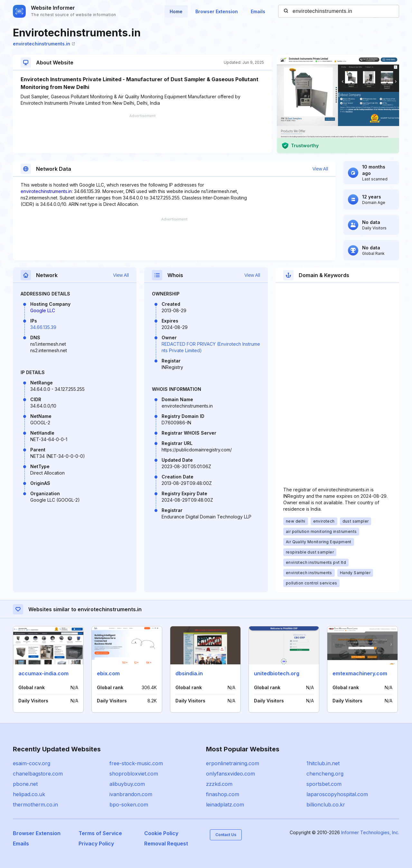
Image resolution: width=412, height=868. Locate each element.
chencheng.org (325, 774)
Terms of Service (100, 833)
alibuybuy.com (127, 784)
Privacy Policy (96, 844)
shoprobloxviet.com (134, 774)
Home (176, 11)
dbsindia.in (189, 673)
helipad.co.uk (29, 794)
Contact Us (226, 835)
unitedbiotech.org (277, 673)
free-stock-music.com (136, 763)
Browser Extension (217, 11)
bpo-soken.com (129, 805)
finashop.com (223, 794)
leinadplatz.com (225, 805)
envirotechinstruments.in (44, 44)
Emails (258, 11)
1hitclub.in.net (323, 763)
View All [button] (320, 169)
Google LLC (43, 310)
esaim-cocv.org (32, 763)
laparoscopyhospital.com (337, 794)
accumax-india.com (43, 673)
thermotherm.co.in (35, 805)
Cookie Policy (161, 833)
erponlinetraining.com (233, 763)
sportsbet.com (324, 784)
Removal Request (166, 844)
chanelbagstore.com (38, 774)
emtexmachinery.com (360, 673)
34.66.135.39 (43, 327)
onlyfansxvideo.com (230, 774)
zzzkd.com (219, 784)
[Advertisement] (142, 134)
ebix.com (108, 673)
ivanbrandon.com (131, 794)
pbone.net (25, 784)
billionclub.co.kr (326, 805)
